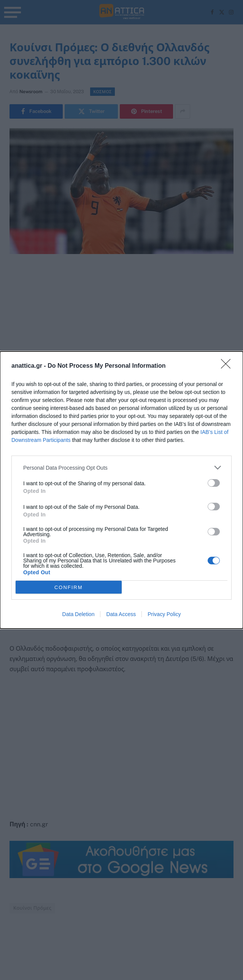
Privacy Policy (164, 614)
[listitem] (121, 468)
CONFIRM (69, 587)
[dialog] (121, 490)
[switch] (214, 483)
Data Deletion (79, 614)
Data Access (121, 614)
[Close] (228, 366)
